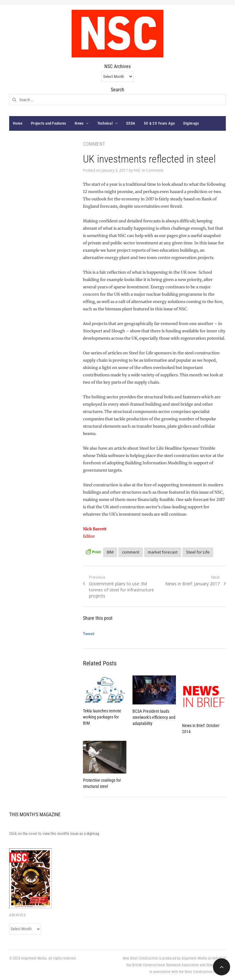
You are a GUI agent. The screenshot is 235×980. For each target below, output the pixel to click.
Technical (105, 123)
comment (131, 552)
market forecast (163, 552)
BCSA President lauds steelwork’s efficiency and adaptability (154, 717)
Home (18, 123)
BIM (110, 552)
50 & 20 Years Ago (159, 123)
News (79, 123)
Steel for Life (198, 552)
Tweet (89, 634)
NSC (138, 170)
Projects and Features (48, 123)
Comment (155, 170)
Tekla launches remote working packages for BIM (102, 717)
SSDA (131, 123)
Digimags (191, 123)
